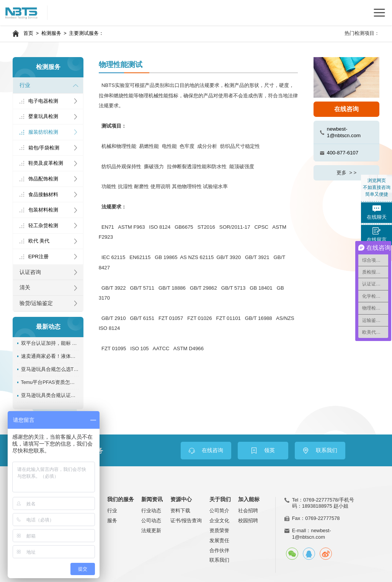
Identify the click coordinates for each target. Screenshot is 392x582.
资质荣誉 (219, 530)
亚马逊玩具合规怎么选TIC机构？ (50, 369)
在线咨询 (346, 109)
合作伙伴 (219, 550)
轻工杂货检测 (43, 225)
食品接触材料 (43, 194)
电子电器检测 (43, 101)
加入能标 (249, 500)
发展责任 (219, 540)
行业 (25, 85)
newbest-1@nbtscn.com (344, 132)
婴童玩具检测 (43, 116)
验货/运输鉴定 (36, 303)
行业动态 (151, 511)
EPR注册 (38, 257)
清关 (25, 288)
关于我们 (220, 500)
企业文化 (219, 521)
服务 (112, 521)
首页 (28, 33)
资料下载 (180, 511)
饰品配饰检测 (43, 179)
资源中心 (181, 500)
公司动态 (151, 521)
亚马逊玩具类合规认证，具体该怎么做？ (50, 395)
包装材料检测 (43, 210)
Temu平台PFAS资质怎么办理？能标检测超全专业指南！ (50, 382)
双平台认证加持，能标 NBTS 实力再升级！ (50, 343)
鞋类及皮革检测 (46, 163)
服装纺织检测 (43, 132)
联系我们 (219, 560)
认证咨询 (30, 272)
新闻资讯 (152, 500)
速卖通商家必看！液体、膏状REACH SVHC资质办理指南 (50, 356)
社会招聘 (248, 511)
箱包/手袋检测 (44, 148)
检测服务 (51, 33)
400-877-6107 (343, 153)
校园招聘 (248, 521)
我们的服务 (121, 500)
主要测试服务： (86, 33)
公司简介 (219, 511)
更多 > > (346, 173)
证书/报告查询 (186, 521)
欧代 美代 (39, 241)
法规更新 (151, 530)
